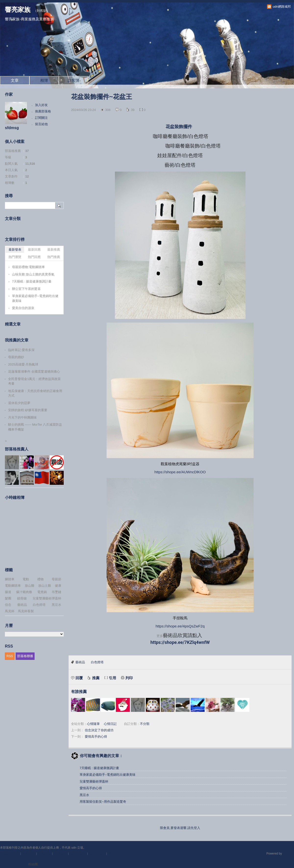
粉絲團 (33, 864)
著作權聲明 (78, 854)
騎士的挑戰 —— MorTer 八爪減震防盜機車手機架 (35, 427)
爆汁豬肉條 (24, 592)
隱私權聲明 (97, 854)
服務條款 (61, 854)
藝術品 (80, 662)
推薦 (96, 678)
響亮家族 (18, 10)
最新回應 (34, 250)
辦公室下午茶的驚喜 (26, 289)
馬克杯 (10, 611)
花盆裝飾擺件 (179, 127)
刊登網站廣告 (10, 854)
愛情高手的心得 (96, 737)
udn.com (288, 854)
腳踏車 (10, 579)
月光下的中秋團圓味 (22, 417)
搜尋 (59, 205)
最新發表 (15, 250)
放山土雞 (45, 586)
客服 (111, 854)
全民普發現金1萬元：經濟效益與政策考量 (34, 381)
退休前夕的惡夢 (19, 403)
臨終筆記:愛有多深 (21, 350)
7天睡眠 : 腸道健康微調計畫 (99, 768)
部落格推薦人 (17, 449)
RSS (10, 656)
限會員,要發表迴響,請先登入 (180, 828)
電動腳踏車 (13, 586)
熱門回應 (34, 257)
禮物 (40, 579)
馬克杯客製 (26, 611)
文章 (15, 80)
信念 (8, 605)
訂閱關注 (41, 118)
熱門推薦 (54, 257)
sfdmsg (12, 128)
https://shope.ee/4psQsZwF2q (180, 626)
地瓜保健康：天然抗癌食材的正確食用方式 (35, 393)
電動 (26, 579)
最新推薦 (54, 250)
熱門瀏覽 (15, 257)
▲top (290, 848)
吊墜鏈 (56, 592)
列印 (129, 678)
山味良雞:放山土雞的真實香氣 (33, 274)
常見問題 (45, 854)
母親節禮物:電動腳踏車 (28, 267)
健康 (58, 586)
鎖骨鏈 (22, 598)
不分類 (145, 724)
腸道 (8, 592)
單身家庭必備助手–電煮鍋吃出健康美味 (108, 775)
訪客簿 (73, 80)
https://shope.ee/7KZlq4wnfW (180, 642)
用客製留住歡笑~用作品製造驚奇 (103, 802)
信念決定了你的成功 (99, 730)
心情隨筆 (93, 724)
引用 (112, 678)
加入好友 (41, 105)
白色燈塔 (97, 662)
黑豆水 (84, 795)
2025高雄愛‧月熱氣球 (23, 364)
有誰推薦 (79, 692)
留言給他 (41, 124)
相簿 (44, 80)
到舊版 (42, 11)
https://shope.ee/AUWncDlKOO (180, 472)
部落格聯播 (25, 656)
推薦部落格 (43, 111)
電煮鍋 (42, 592)
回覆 (79, 678)
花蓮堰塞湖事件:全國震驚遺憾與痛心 (34, 372)
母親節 (56, 579)
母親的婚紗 (16, 357)
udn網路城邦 (282, 7)
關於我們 (29, 854)
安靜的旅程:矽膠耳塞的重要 (28, 410)
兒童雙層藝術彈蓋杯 (94, 781)
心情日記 (110, 724)
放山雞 (30, 586)
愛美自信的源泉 (23, 308)
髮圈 (8, 598)
